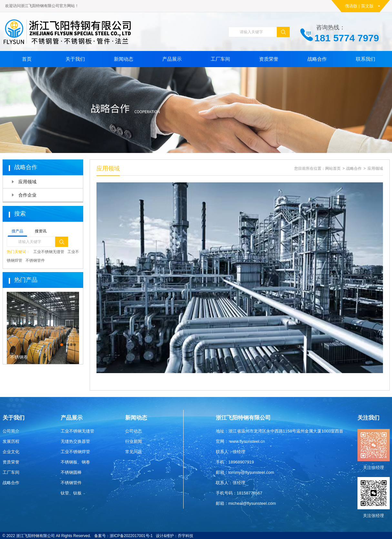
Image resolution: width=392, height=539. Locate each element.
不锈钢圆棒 (71, 472)
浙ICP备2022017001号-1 (131, 536)
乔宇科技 (186, 536)
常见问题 (134, 452)
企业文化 (11, 452)
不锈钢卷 (19, 357)
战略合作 (317, 59)
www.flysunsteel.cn (247, 441)
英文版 (367, 6)
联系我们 (366, 59)
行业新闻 (134, 441)
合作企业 (27, 195)
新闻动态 (124, 59)
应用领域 (27, 182)
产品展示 (172, 59)
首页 (27, 59)
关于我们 (75, 59)
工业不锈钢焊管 (75, 452)
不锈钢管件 (35, 260)
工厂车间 (220, 59)
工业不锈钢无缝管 (49, 252)
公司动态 (134, 431)
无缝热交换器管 (75, 441)
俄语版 (351, 6)
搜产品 (17, 231)
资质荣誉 (269, 59)
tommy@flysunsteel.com (251, 472)
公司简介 (11, 431)
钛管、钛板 (71, 493)
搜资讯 (41, 231)
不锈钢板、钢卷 (75, 462)
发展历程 (11, 441)
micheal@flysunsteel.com (252, 503)
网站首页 (333, 168)
